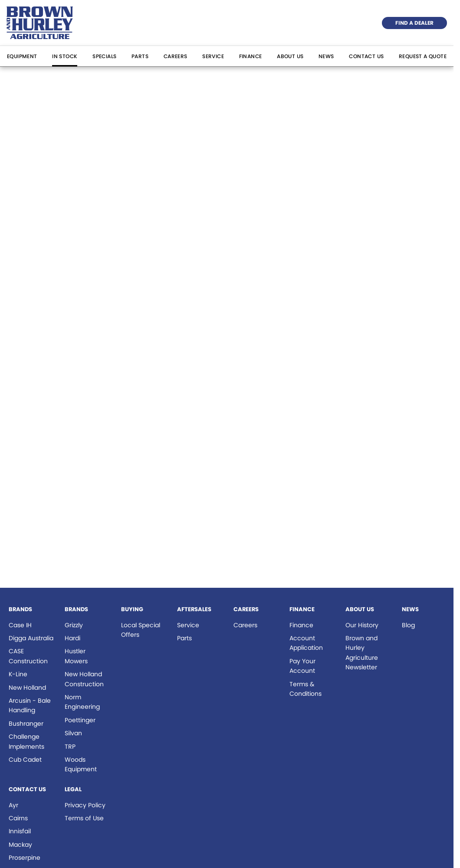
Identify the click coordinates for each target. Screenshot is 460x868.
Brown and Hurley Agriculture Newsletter (362, 653)
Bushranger (26, 724)
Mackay (20, 845)
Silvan (73, 733)
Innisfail (20, 831)
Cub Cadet (25, 760)
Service (213, 56)
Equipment (22, 56)
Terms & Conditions (306, 689)
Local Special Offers (141, 630)
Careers (176, 56)
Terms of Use (84, 818)
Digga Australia (31, 638)
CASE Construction (28, 656)
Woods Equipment (81, 764)
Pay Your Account (302, 666)
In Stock (65, 56)
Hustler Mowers (76, 656)
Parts (140, 56)
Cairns (18, 818)
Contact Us (366, 56)
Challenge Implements (26, 741)
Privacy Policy (85, 805)
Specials (104, 56)
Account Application (306, 643)
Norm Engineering (82, 702)
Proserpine (25, 858)
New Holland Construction (84, 679)
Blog (408, 625)
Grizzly (74, 625)
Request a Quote (423, 56)
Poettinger (80, 720)
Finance (251, 56)
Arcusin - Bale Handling (30, 705)
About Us (290, 56)
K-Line (18, 674)
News (326, 56)
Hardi (72, 638)
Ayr (13, 805)
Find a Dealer (414, 23)
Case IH (20, 625)
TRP (70, 747)
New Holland (27, 688)
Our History (362, 625)
